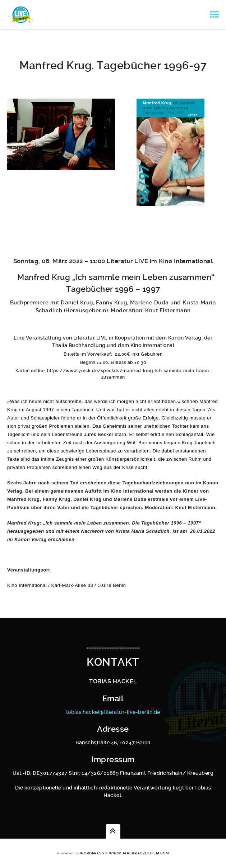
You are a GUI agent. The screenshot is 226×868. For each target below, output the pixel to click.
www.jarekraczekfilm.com (139, 853)
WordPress (92, 853)
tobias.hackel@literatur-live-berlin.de (113, 712)
